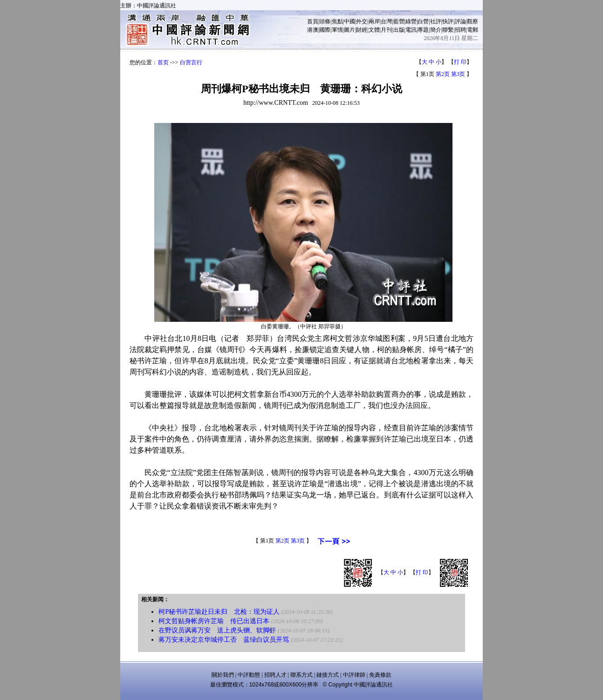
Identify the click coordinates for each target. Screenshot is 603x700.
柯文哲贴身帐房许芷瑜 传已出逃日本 (214, 621)
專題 (423, 30)
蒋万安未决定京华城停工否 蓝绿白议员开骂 (224, 640)
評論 (460, 21)
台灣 (386, 21)
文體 (374, 30)
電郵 (473, 30)
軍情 (337, 30)
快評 (448, 21)
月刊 (386, 30)
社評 (436, 21)
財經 (362, 30)
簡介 (436, 30)
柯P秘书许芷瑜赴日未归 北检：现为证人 (219, 612)
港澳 (313, 30)
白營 (423, 21)
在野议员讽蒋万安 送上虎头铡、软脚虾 (217, 630)
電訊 (411, 30)
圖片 (349, 30)
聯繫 (448, 30)
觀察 (473, 21)
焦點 (337, 21)
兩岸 (374, 21)
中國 (349, 21)
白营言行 (191, 62)
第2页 (443, 74)
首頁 (313, 21)
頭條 (325, 21)
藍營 (399, 21)
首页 (163, 62)
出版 (399, 30)
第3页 (458, 74)
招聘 (460, 30)
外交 (362, 21)
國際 (325, 30)
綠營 (411, 21)
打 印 (460, 62)
